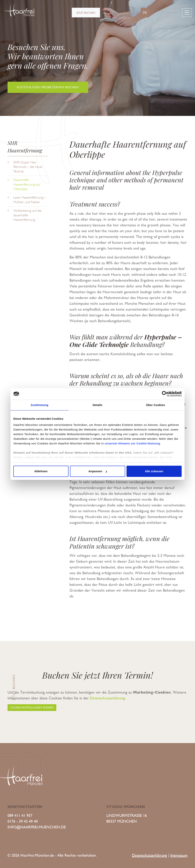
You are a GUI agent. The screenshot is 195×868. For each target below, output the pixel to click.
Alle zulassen (154, 471)
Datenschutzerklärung (107, 698)
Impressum (179, 855)
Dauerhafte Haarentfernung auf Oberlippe (27, 184)
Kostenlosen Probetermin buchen (48, 87)
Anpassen (98, 471)
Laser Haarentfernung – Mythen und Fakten (30, 200)
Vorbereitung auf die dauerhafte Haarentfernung (27, 215)
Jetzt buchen (86, 13)
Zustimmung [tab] (40, 405)
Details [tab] (97, 405)
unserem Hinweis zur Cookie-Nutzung (132, 443)
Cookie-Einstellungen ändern (32, 707)
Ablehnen (41, 471)
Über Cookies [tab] (156, 405)
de (145, 12)
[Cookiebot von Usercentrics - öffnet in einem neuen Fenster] (165, 394)
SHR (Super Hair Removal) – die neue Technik (28, 167)
